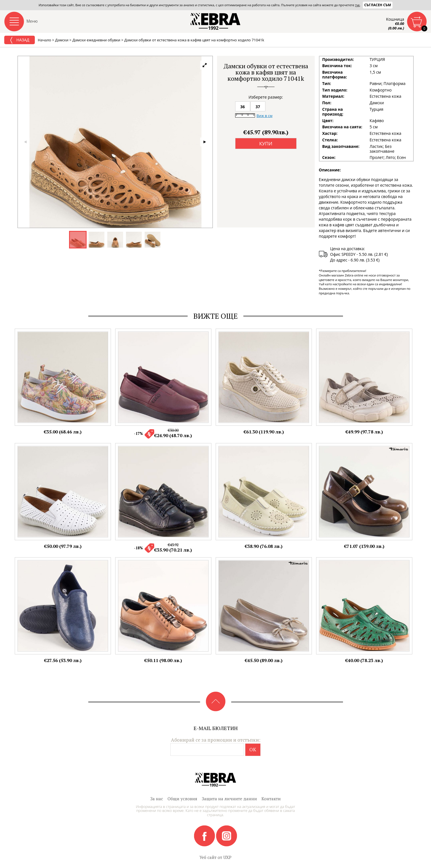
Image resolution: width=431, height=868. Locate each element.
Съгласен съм (378, 5)
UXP (227, 857)
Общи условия (182, 799)
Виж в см (265, 116)
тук (357, 5)
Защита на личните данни (229, 799)
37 (258, 107)
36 (243, 107)
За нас (157, 799)
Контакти (271, 799)
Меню (32, 21)
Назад (20, 40)
